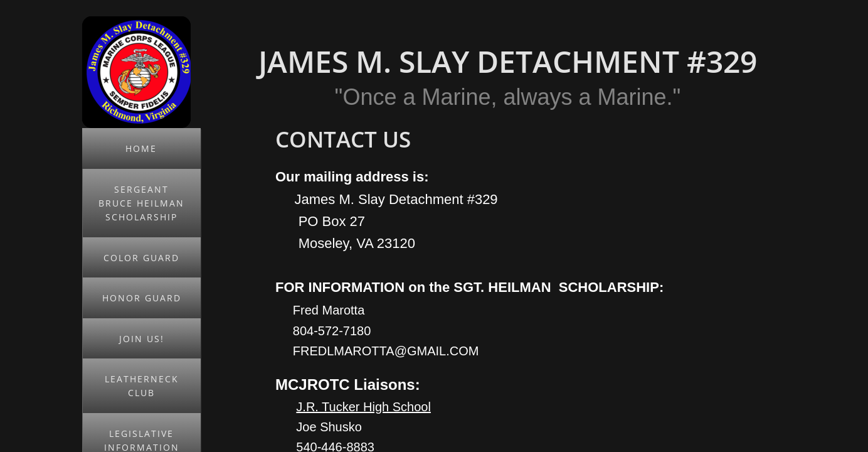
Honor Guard (142, 298)
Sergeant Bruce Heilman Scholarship (141, 203)
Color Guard (141, 258)
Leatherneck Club (142, 386)
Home (141, 148)
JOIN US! (142, 339)
